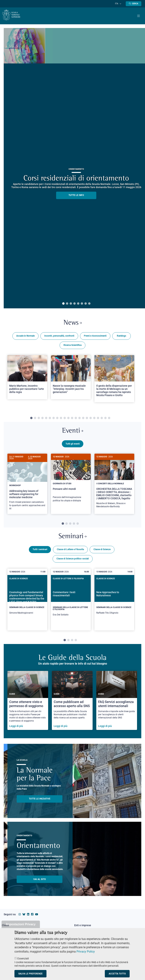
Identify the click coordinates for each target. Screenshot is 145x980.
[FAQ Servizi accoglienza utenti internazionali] (117, 703)
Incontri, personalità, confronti (59, 337)
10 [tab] (65, 419)
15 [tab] (83, 419)
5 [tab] (78, 304)
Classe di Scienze (102, 552)
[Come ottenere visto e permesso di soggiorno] (28, 703)
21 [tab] (105, 419)
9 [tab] (61, 419)
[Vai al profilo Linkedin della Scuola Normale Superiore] (28, 916)
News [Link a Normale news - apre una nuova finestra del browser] (72, 323)
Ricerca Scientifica (72, 346)
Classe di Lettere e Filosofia (70, 552)
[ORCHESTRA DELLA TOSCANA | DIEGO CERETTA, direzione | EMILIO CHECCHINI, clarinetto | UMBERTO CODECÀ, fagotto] (114, 484)
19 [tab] (98, 419)
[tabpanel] (27, 382)
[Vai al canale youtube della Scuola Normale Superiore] (37, 916)
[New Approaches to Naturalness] (114, 601)
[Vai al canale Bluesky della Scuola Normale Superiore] (24, 916)
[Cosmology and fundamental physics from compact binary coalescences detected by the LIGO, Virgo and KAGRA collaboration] (27, 601)
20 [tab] (102, 419)
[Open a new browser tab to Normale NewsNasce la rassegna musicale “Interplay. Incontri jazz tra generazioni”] (71, 378)
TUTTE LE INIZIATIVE (40, 801)
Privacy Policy (86, 952)
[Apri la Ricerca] (134, 4)
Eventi (73, 432)
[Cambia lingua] (121, 4)
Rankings (121, 337)
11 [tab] (68, 419)
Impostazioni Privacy (21, 924)
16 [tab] (87, 419)
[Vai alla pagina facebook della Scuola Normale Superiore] (32, 916)
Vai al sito (40, 881)
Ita (118, 4)
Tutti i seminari (40, 552)
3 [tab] (71, 304)
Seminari (73, 538)
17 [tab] (91, 419)
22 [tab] (109, 419)
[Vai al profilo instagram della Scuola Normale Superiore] (20, 916)
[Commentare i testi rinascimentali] (71, 602)
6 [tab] (82, 304)
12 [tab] (72, 419)
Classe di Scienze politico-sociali (73, 561)
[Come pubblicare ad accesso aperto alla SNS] (72, 703)
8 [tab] (89, 304)
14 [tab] (79, 419)
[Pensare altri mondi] (71, 481)
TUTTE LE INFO (76, 195)
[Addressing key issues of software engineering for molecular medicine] (27, 485)
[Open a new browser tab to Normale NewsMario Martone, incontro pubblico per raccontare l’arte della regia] (27, 378)
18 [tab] (94, 419)
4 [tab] (74, 304)
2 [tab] (67, 304)
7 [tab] (86, 304)
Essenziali (23, 958)
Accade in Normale (25, 337)
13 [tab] (76, 419)
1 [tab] (63, 304)
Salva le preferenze (30, 974)
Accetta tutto (117, 974)
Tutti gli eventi (73, 445)
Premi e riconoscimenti (95, 337)
